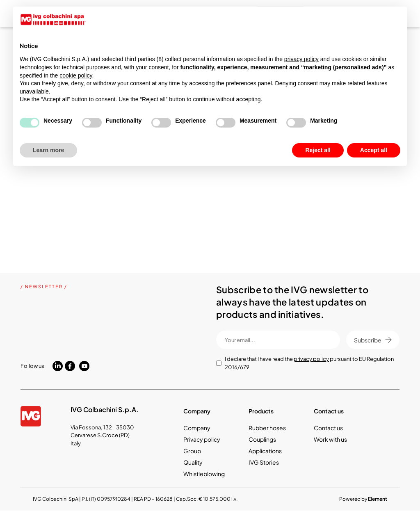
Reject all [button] (318, 150)
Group (192, 451)
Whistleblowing (204, 474)
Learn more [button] (48, 150)
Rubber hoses (267, 428)
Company (197, 428)
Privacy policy (202, 439)
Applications (265, 451)
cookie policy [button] (76, 75)
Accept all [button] (374, 150)
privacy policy (311, 359)
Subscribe (373, 340)
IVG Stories (264, 462)
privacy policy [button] (301, 59)
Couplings (262, 439)
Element (378, 499)
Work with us (330, 439)
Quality (193, 462)
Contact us (328, 428)
